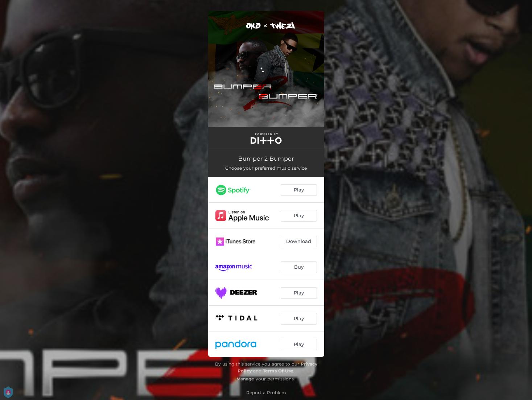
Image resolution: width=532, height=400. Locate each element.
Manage (245, 379)
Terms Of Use (278, 371)
